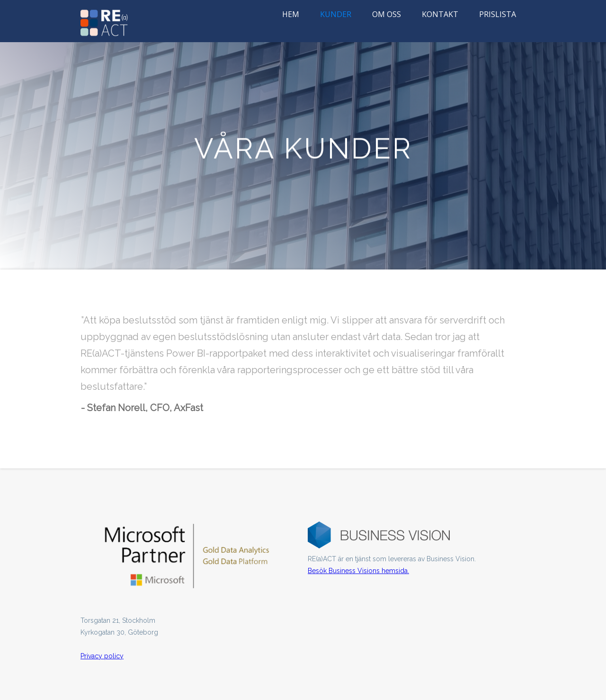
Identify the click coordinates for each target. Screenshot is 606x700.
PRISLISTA (498, 14)
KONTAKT (440, 14)
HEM (291, 14)
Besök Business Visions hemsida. (358, 571)
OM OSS (387, 14)
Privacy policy (102, 656)
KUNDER (336, 14)
